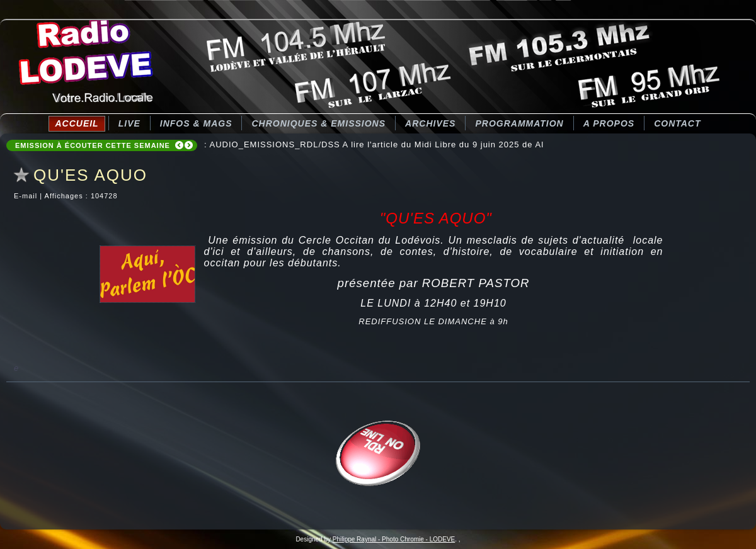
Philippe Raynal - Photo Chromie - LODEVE (394, 539)
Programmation (519, 123)
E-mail (27, 196)
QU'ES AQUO (90, 175)
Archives (430, 123)
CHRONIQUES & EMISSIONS (318, 123)
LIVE (129, 123)
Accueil (77, 123)
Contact (677, 123)
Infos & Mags (196, 123)
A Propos (609, 123)
